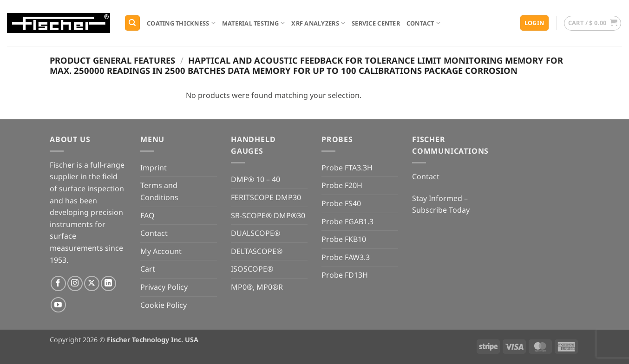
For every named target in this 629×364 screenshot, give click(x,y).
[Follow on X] (92, 283)
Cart (148, 269)
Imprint (154, 168)
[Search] (132, 23)
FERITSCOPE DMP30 (266, 197)
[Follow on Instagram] (75, 283)
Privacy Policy (164, 287)
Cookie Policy (164, 305)
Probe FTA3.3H (347, 168)
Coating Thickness (181, 23)
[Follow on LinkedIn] (108, 283)
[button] (534, 23)
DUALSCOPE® (256, 233)
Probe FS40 (341, 203)
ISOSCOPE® (252, 269)
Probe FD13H (345, 275)
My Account (161, 251)
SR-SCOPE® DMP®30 (268, 215)
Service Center (376, 23)
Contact (423, 23)
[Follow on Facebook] (58, 283)
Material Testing (254, 23)
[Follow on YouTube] (58, 305)
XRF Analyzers (318, 23)
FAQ (147, 215)
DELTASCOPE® (257, 251)
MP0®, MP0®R (257, 287)
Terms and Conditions (159, 191)
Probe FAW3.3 (346, 257)
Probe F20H (342, 185)
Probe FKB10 (344, 239)
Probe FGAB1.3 (347, 221)
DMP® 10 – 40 (256, 179)
